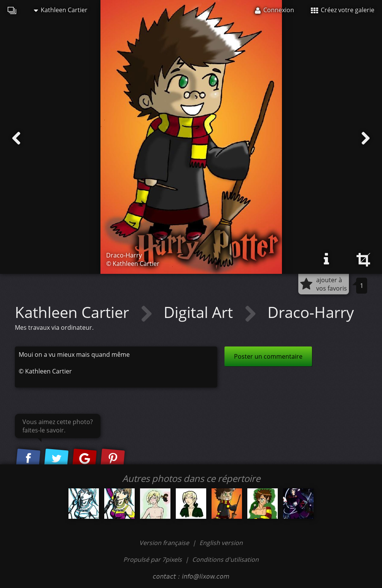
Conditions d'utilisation (225, 559)
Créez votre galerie (343, 10)
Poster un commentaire (268, 356)
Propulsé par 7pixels (153, 559)
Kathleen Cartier (61, 10)
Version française (165, 543)
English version (221, 543)
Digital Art (200, 312)
